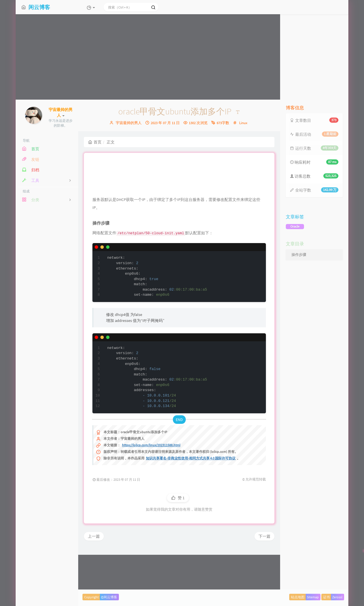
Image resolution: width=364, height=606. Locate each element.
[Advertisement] (182, 57)
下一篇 (264, 573)
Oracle (295, 226)
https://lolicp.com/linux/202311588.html (151, 482)
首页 (95, 142)
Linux (243, 123)
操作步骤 (299, 255)
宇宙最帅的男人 (129, 123)
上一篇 (94, 573)
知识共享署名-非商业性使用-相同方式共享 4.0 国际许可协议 (191, 495)
